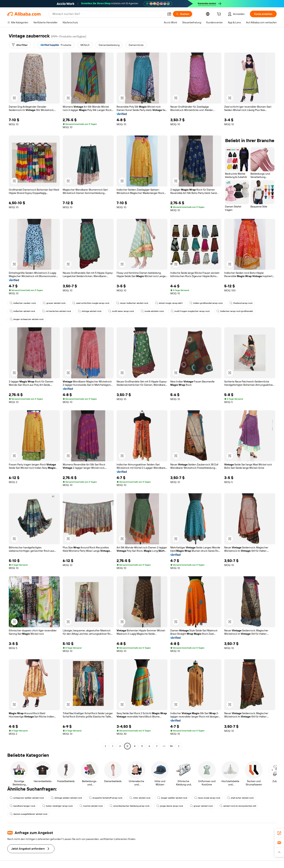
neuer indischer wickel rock (132, 303)
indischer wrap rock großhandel (235, 311)
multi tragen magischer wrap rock (190, 311)
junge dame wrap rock (170, 806)
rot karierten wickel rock (56, 311)
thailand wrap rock (241, 303)
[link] (279, 833)
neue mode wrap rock (207, 798)
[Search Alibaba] (108, 14)
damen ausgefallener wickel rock (29, 814)
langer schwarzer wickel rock (27, 319)
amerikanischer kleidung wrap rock (130, 806)
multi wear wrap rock (121, 311)
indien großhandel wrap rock (206, 303)
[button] (169, 14)
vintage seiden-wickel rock (66, 798)
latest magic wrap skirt (169, 303)
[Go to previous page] (105, 746)
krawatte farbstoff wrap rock (106, 798)
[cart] (220, 15)
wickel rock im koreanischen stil (238, 806)
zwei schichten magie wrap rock (91, 303)
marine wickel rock (91, 806)
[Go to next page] (179, 746)
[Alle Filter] (20, 45)
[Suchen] (183, 14)
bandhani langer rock (22, 806)
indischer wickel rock (22, 311)
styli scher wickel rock (240, 798)
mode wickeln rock (152, 311)
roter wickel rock (140, 798)
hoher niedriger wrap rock (57, 806)
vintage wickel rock (90, 311)
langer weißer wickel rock (172, 798)
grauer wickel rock (54, 303)
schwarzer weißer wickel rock (27, 798)
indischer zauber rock (23, 303)
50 (171, 746)
